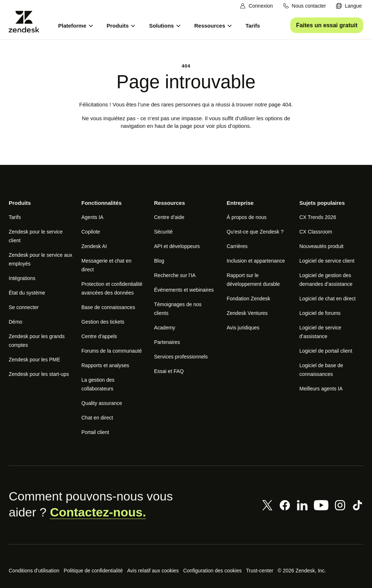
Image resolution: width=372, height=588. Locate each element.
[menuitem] (349, 6)
